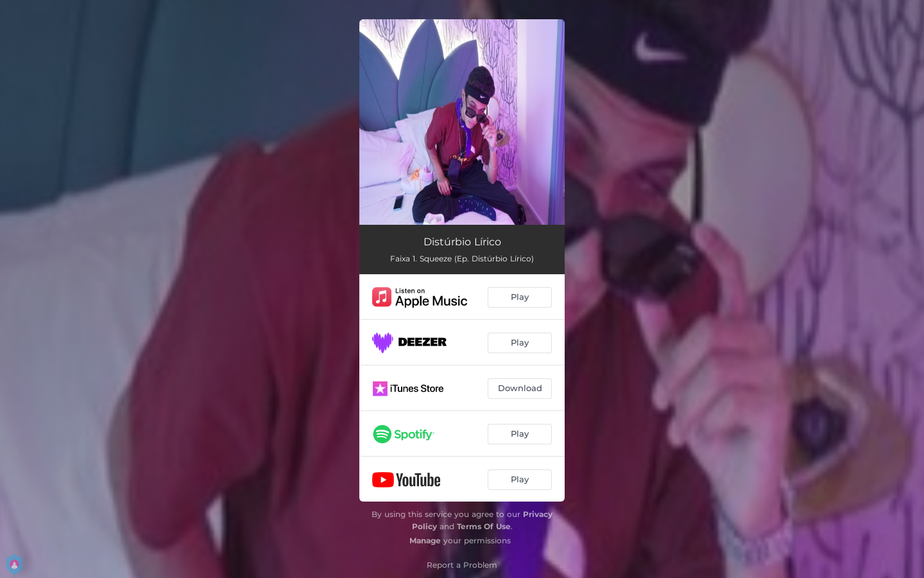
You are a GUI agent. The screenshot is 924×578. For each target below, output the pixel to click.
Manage (425, 540)
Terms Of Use (484, 526)
